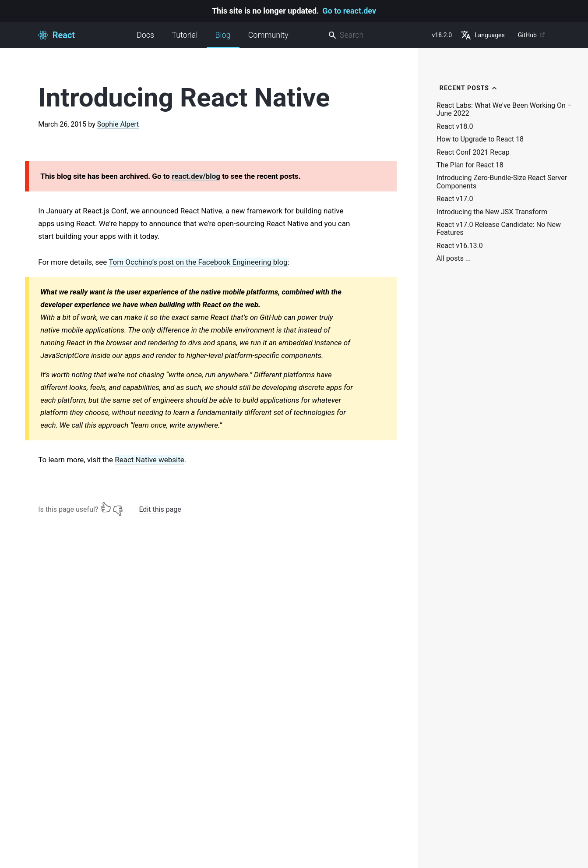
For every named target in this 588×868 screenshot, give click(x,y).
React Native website (150, 460)
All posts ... (454, 259)
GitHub (532, 35)
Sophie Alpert (118, 124)
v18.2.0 (442, 35)
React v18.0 (455, 127)
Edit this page (160, 509)
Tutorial (185, 35)
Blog (223, 39)
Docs (145, 35)
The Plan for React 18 (470, 165)
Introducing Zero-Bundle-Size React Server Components (502, 182)
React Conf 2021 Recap (473, 152)
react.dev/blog (196, 176)
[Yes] (106, 507)
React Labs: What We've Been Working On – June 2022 (504, 110)
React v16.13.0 (460, 246)
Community (268, 35)
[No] (118, 507)
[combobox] (377, 35)
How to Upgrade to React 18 (480, 139)
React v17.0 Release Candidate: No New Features (499, 229)
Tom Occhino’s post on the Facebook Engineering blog (198, 262)
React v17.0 (455, 199)
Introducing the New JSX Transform (492, 212)
